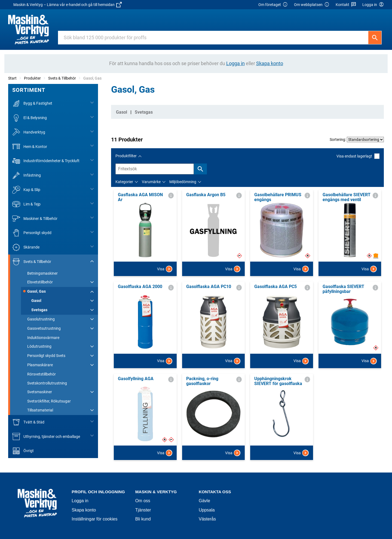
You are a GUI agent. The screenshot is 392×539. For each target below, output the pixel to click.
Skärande (26, 247)
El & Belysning (30, 118)
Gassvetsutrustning (44, 328)
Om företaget (273, 5)
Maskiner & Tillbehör (35, 218)
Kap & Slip (26, 190)
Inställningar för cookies (94, 519)
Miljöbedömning (183, 182)
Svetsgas (39, 310)
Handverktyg (29, 132)
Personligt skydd (32, 233)
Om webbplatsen (312, 5)
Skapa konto (84, 510)
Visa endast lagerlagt (358, 156)
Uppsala (207, 510)
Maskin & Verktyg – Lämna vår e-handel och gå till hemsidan (68, 5)
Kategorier (124, 182)
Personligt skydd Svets (46, 356)
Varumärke (151, 182)
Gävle (204, 501)
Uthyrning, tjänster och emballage (46, 436)
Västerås (207, 519)
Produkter (32, 78)
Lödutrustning (39, 346)
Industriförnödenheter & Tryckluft (46, 161)
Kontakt (346, 5)
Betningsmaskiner (42, 273)
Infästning (27, 175)
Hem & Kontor (30, 146)
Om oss (143, 501)
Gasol (36, 301)
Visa (165, 269)
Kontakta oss (215, 492)
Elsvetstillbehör (40, 282)
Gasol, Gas (36, 291)
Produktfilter (126, 156)
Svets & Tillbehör (62, 78)
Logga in (80, 501)
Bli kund (143, 519)
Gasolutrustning (41, 319)
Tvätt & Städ (28, 422)
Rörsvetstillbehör (42, 374)
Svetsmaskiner (40, 392)
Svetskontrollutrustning (47, 383)
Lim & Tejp (26, 204)
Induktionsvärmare (43, 338)
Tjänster (143, 510)
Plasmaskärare (40, 365)
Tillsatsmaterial (40, 410)
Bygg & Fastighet (32, 103)
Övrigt (23, 451)
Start (12, 78)
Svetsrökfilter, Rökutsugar (49, 401)
